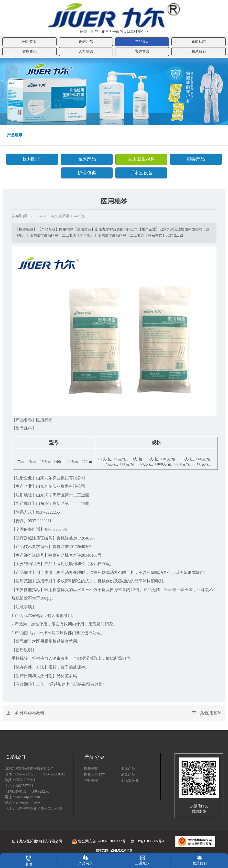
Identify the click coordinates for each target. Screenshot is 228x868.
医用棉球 (213, 713)
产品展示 (142, 42)
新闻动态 (199, 42)
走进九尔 (86, 42)
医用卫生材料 (140, 159)
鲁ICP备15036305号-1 (148, 841)
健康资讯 (29, 51)
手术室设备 (140, 173)
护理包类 (88, 173)
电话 (28, 859)
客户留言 (142, 51)
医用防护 (34, 159)
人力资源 (86, 51)
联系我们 (199, 51)
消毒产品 (194, 159)
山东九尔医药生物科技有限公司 (37, 841)
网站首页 (29, 42)
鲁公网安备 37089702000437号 (94, 841)
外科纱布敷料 (32, 713)
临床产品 (88, 159)
